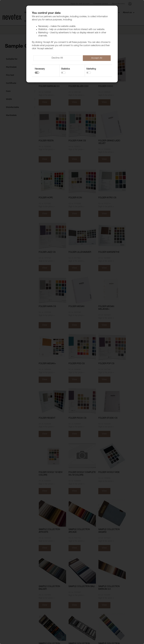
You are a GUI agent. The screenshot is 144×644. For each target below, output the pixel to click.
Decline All (57, 58)
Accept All (97, 58)
